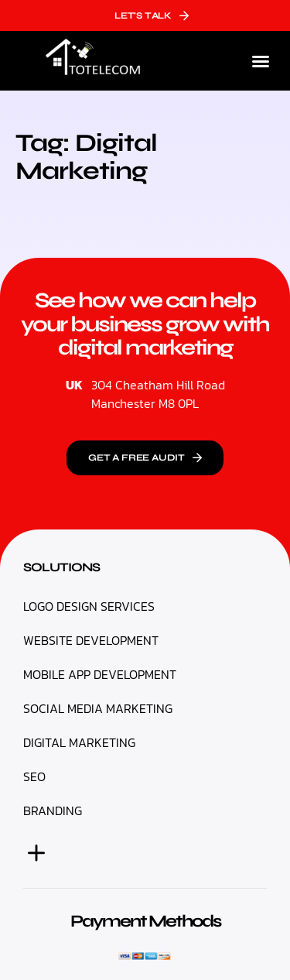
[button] (261, 61)
